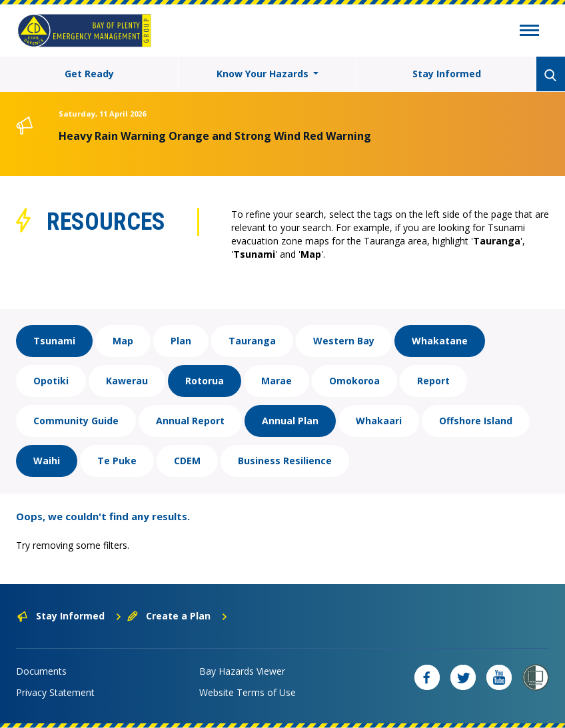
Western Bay (344, 341)
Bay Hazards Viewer (242, 671)
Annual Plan (290, 421)
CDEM (187, 461)
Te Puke (117, 461)
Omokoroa (354, 381)
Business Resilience (285, 461)
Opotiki (51, 381)
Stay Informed (447, 74)
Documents (41, 671)
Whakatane (440, 341)
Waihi (47, 461)
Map (123, 341)
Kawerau (127, 381)
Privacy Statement (55, 692)
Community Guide (76, 421)
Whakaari (379, 421)
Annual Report (190, 421)
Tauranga (252, 341)
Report (433, 381)
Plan (181, 341)
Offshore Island (476, 421)
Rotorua (205, 381)
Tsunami (54, 341)
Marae (277, 381)
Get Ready (89, 74)
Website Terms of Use (248, 692)
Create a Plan (178, 616)
